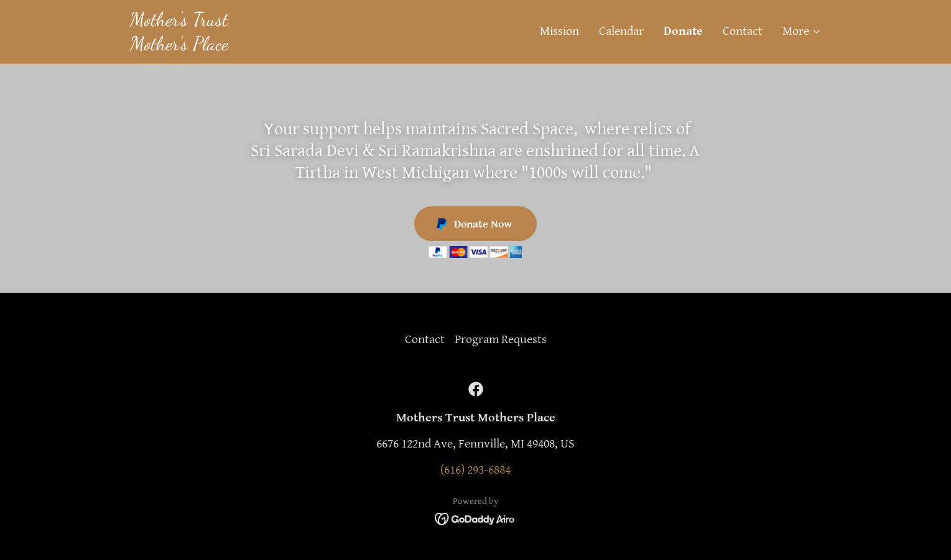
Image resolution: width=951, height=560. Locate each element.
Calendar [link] (621, 31)
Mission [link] (559, 31)
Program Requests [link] (501, 340)
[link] (303, 46)
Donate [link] (683, 31)
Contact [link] (743, 31)
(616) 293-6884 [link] (475, 470)
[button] (802, 32)
